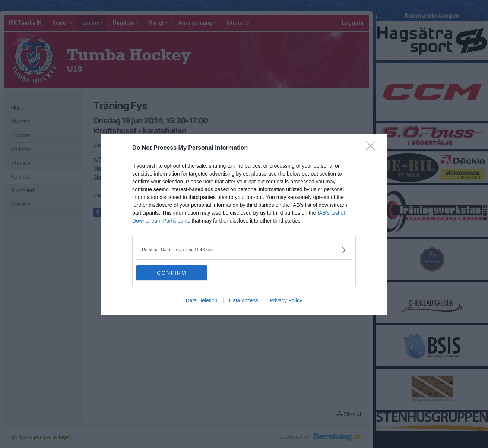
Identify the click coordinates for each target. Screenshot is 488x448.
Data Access (244, 300)
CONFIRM (172, 272)
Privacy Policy (286, 300)
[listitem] (244, 250)
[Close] (373, 148)
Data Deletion (202, 300)
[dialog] (244, 224)
